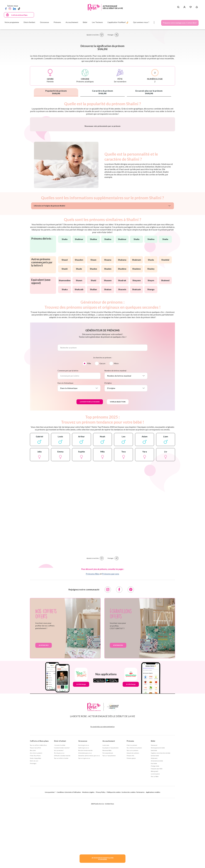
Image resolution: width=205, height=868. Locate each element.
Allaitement (154, 827)
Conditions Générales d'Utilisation (69, 861)
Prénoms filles (93, 642)
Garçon (102, 432)
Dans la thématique (65, 451)
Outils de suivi (34, 829)
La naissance (106, 814)
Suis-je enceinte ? (59, 819)
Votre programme (12, 22)
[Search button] (178, 7)
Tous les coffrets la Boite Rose (38, 814)
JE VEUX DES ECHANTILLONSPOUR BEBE (102, 859)
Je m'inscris (44, 714)
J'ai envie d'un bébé (60, 814)
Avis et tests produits (36, 821)
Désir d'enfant (60, 809)
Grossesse (83, 809)
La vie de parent (155, 842)
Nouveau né (154, 814)
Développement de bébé (158, 816)
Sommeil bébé (155, 824)
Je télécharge (81, 753)
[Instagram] (10, 8)
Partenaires (140, 861)
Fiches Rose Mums (35, 824)
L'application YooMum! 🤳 (118, 22)
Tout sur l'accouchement (109, 824)
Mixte (116, 432)
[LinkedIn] (14, 8)
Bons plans (33, 819)
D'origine (108, 451)
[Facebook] (6, 8)
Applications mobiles (153, 861)
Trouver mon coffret (35, 816)
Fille (89, 432)
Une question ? (50, 861)
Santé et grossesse (84, 816)
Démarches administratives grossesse (89, 824)
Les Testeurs (97, 22)
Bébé (153, 809)
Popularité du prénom (56, 92)
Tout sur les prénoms (133, 819)
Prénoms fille (130, 824)
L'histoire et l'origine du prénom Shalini (49, 274)
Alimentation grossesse (85, 821)
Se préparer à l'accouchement (110, 816)
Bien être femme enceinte (85, 819)
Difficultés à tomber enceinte (62, 824)
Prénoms (130, 809)
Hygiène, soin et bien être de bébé (161, 821)
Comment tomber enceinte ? (62, 816)
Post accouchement (108, 821)
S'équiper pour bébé (157, 837)
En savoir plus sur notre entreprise (102, 795)
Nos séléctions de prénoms (134, 816)
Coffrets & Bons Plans (19, 15)
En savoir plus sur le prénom (149, 92)
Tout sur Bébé (155, 845)
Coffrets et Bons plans (39, 809)
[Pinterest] (131, 658)
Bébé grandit (155, 840)
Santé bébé (154, 819)
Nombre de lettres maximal (115, 439)
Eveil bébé (154, 832)
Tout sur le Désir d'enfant (61, 827)
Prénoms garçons (111, 642)
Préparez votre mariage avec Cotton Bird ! (180, 23)
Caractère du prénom (102, 92)
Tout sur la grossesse (84, 827)
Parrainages (33, 832)
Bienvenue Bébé (107, 819)
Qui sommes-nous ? (141, 22)
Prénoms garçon (131, 827)
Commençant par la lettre (68, 439)
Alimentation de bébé (157, 829)
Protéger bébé (155, 834)
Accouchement (109, 809)
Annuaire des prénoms (133, 821)
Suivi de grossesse (84, 814)
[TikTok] (19, 8)
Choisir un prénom (132, 814)
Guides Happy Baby (35, 827)
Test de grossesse (59, 821)
